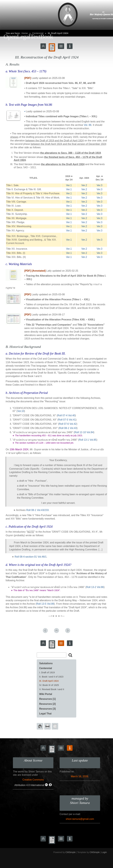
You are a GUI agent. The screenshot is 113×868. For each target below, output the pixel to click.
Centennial (46, 668)
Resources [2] (47, 704)
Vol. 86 (88, 125)
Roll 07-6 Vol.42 (68, 424)
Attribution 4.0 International (33, 785)
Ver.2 (84, 185)
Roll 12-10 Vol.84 (84, 432)
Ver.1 (69, 185)
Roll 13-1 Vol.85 (88, 440)
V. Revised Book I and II (52, 689)
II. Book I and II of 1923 (51, 677)
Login (104, 852)
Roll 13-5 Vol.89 (45, 604)
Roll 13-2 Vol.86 (95, 587)
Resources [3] (47, 709)
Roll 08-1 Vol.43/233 (38, 510)
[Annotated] (39, 271)
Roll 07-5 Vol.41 (67, 420)
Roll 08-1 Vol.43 (68, 428)
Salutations (46, 663)
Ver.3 (99, 185)
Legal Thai (45, 714)
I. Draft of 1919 (47, 672)
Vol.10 (21, 411)
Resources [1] (47, 699)
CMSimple (71, 852)
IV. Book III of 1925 (49, 685)
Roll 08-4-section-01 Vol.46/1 (31, 557)
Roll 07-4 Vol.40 (66, 415)
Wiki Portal (46, 694)
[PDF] (28, 78)
